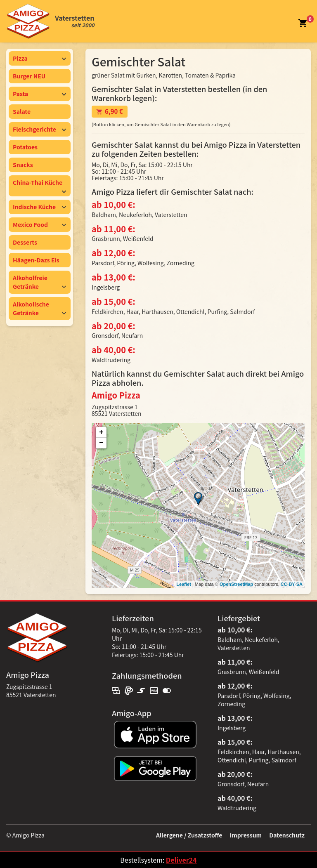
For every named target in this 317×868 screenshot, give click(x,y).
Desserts (25, 242)
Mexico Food (40, 224)
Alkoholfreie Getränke (40, 282)
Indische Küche (40, 207)
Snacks (23, 165)
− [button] (101, 443)
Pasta (40, 94)
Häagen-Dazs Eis (36, 260)
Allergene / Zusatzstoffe (189, 835)
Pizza (40, 58)
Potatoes (25, 147)
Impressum (246, 835)
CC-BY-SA (292, 584)
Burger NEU (29, 76)
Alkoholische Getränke (40, 308)
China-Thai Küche (40, 186)
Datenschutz (287, 835)
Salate (22, 111)
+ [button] (101, 432)
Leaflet (183, 584)
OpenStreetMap (236, 584)
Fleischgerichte (40, 129)
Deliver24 (181, 860)
